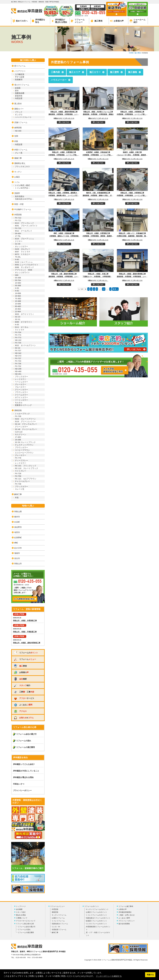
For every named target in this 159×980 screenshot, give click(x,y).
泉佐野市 (18, 527)
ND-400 (18, 131)
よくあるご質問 (124, 918)
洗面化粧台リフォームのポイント (98, 918)
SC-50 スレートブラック (25, 442)
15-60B (18, 304)
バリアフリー (20, 71)
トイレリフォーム (58, 921)
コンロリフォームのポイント (96, 924)
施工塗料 (114, 72)
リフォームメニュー (78, 21)
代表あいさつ (19, 784)
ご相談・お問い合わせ (127, 915)
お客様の (21, 672)
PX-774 (18, 335)
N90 (17, 275)
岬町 (16, 543)
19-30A (18, 296)
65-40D (18, 306)
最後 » (115, 289)
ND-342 (18, 353)
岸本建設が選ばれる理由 (59, 21)
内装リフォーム (21, 150)
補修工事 (18, 158)
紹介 (22, 685)
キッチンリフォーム (59, 915)
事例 (20, 666)
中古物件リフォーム (23, 209)
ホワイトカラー (21, 397)
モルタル (19, 403)
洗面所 (17, 193)
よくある (23, 705)
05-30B (18, 285)
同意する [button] (150, 975)
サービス (24, 698)
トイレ (17, 182)
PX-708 (18, 416)
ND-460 (18, 371)
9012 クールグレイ (23, 231)
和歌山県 (18, 512)
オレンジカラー (21, 246)
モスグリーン (20, 434)
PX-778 (18, 458)
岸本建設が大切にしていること (26, 771)
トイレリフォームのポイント (96, 915)
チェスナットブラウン (24, 445)
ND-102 (18, 340)
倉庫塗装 (18, 128)
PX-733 (18, 361)
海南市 (17, 553)
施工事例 (97, 21)
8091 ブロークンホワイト (26, 226)
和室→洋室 (19, 204)
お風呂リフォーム (58, 918)
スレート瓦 (20, 489)
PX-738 (18, 484)
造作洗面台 (20, 196)
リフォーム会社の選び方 (26, 734)
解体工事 (18, 494)
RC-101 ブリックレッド (26, 466)
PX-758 (18, 476)
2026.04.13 (28, 640)
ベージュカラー (21, 382)
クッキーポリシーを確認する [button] (109, 976)
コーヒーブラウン (22, 450)
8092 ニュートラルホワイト (27, 265)
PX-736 (18, 364)
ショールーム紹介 (138, 21)
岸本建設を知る (39, 21)
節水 (17, 91)
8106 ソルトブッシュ (24, 262)
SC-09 (18, 244)
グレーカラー (20, 384)
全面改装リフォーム (59, 930)
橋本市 (17, 517)
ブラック (19, 112)
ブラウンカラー (21, 392)
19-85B (18, 293)
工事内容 (55, 72)
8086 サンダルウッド (24, 267)
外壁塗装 (18, 215)
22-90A (18, 311)
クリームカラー (21, 395)
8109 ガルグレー (23, 249)
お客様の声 (117, 21)
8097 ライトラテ (23, 252)
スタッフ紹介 (21, 912)
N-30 (17, 324)
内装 (16, 141)
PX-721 (18, 220)
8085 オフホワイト (23, 322)
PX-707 (18, 351)
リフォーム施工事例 (126, 906)
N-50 (17, 288)
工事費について (22, 918)
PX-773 (18, 338)
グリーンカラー (21, 390)
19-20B (18, 440)
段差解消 (19, 79)
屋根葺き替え (20, 163)
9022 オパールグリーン (25, 345)
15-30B (18, 301)
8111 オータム (22, 327)
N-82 (17, 291)
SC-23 (18, 317)
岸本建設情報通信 (125, 912)
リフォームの (26, 653)
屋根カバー (19, 109)
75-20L (18, 257)
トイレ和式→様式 (22, 185)
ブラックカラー (21, 377)
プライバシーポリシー (22, 790)
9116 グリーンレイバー (25, 421)
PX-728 (18, 473)
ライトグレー (20, 471)
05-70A (18, 280)
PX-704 (18, 332)
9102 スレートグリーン (25, 419)
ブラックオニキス (22, 166)
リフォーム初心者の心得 (25, 924)
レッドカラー (20, 379)
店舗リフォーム (21, 122)
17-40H (18, 437)
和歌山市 (18, 564)
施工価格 (133, 72)
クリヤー (19, 241)
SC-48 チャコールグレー (26, 429)
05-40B (18, 278)
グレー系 (19, 153)
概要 (20, 679)
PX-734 (18, 343)
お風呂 (17, 177)
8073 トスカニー (23, 254)
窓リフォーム (20, 66)
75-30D (18, 298)
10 (104, 289)
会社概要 (19, 909)
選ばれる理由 (21, 915)
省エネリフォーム (22, 85)
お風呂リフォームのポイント (96, 912)
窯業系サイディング (23, 405)
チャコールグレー (22, 481)
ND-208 (18, 369)
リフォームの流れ (24, 741)
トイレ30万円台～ (22, 188)
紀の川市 (18, 548)
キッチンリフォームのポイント (97, 909)
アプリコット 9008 (23, 270)
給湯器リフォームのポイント (96, 921)
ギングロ (19, 115)
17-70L (18, 236)
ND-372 (18, 356)
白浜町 (17, 522)
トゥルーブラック (22, 414)
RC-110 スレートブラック (27, 468)
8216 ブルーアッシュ (24, 239)
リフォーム (25, 659)
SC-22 (18, 348)
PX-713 (18, 218)
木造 (17, 497)
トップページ (21, 906)
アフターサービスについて (26, 921)
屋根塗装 (18, 410)
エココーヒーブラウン (24, 453)
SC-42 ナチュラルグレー (26, 424)
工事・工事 (24, 692)
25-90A (18, 309)
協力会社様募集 (124, 924)
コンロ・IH (56, 927)
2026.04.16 (28, 617)
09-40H (18, 233)
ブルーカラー (20, 387)
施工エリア (75, 72)
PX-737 (18, 358)
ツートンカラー (21, 400)
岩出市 (17, 558)
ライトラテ (20, 330)
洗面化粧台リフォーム (60, 924)
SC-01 (18, 319)
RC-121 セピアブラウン (26, 479)
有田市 (17, 532)
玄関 (16, 136)
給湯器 (18, 88)
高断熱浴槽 (20, 93)
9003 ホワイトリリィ (24, 314)
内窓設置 (19, 98)
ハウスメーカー (59, 80)
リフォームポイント (92, 906)
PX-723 (18, 228)
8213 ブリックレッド (24, 223)
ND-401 (18, 374)
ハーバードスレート (23, 117)
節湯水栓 (19, 96)
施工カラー (95, 72)
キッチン (18, 172)
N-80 (17, 259)
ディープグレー (21, 460)
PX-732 (18, 366)
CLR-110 (19, 432)
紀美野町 (18, 538)
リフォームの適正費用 (25, 747)
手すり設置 (20, 77)
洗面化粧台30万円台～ (24, 199)
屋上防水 (18, 104)
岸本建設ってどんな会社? (24, 764)
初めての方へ (20, 21)
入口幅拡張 (20, 74)
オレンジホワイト (22, 272)
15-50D (19, 283)
